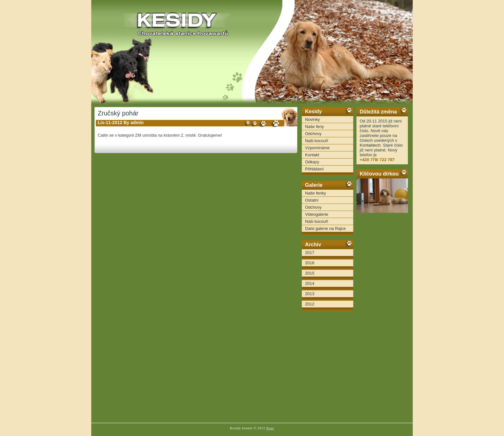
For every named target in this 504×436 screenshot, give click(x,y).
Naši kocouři (317, 141)
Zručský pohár (118, 113)
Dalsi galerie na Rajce (325, 228)
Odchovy (313, 134)
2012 (310, 304)
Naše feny (315, 127)
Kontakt (312, 155)
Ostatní (312, 200)
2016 (310, 263)
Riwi (270, 428)
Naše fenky (315, 193)
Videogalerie (317, 214)
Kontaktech (370, 145)
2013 (310, 294)
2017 (310, 253)
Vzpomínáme (317, 148)
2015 (310, 273)
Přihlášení (314, 169)
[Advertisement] (382, 318)
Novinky (312, 119)
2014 (310, 283)
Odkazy (312, 162)
